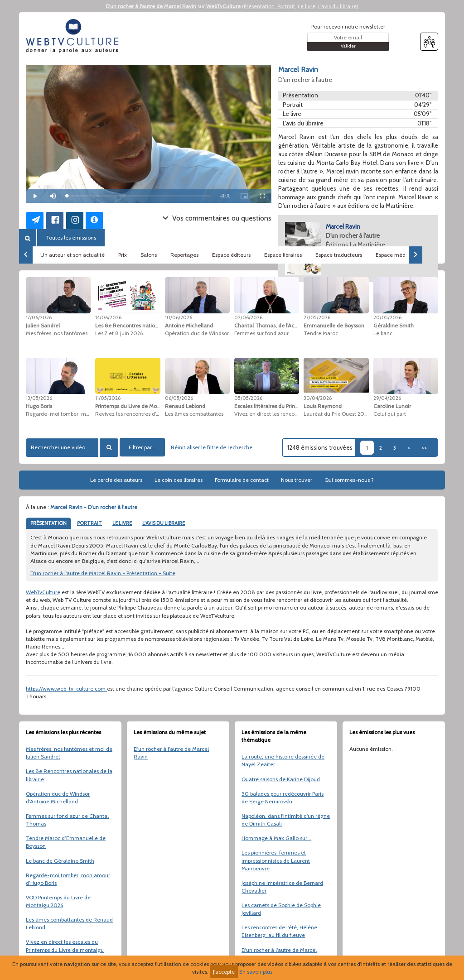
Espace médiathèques (403, 255)
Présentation (259, 6)
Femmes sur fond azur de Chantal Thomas (67, 820)
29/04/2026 (387, 398)
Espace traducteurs (339, 255)
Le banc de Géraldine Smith (60, 861)
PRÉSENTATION (48, 523)
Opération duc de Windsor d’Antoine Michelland (58, 797)
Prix (123, 255)
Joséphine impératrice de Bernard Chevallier (282, 887)
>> (424, 448)
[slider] (139, 196)
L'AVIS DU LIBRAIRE (164, 523)
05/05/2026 (248, 398)
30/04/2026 (318, 398)
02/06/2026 (248, 317)
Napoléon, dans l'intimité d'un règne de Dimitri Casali (286, 820)
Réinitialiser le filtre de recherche (212, 447)
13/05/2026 (39, 398)
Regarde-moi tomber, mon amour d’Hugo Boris (68, 879)
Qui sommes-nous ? (349, 480)
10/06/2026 (179, 317)
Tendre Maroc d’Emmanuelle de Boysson (66, 842)
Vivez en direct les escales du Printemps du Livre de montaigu (65, 946)
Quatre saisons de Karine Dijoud (281, 779)
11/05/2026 (108, 398)
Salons (149, 255)
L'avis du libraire (337, 6)
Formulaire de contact (242, 480)
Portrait (286, 6)
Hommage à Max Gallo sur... (276, 838)
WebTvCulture (223, 6)
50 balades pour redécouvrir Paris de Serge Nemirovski (283, 797)
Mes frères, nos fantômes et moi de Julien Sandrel (69, 753)
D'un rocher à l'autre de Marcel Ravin (151, 6)
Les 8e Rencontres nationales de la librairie (69, 775)
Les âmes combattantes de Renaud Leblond (69, 923)
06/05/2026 (179, 398)
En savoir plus (256, 972)
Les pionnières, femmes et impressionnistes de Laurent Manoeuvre (276, 860)
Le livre (307, 6)
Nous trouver (297, 480)
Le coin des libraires (179, 480)
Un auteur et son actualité (72, 255)
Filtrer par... (142, 447)
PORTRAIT (89, 523)
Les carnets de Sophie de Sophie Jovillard (281, 909)
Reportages (184, 255)
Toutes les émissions (71, 238)
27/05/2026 (317, 317)
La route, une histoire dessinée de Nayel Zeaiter (283, 760)
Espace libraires (283, 255)
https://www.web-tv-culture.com (66, 689)
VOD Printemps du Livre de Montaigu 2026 (58, 901)
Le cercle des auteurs (116, 480)
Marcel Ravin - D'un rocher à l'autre (94, 507)
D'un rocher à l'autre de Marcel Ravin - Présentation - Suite (103, 573)
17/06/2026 (39, 317)
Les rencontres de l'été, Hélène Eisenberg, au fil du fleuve (279, 931)
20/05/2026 (387, 317)
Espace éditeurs (231, 255)
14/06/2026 (108, 317)
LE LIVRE (122, 523)
